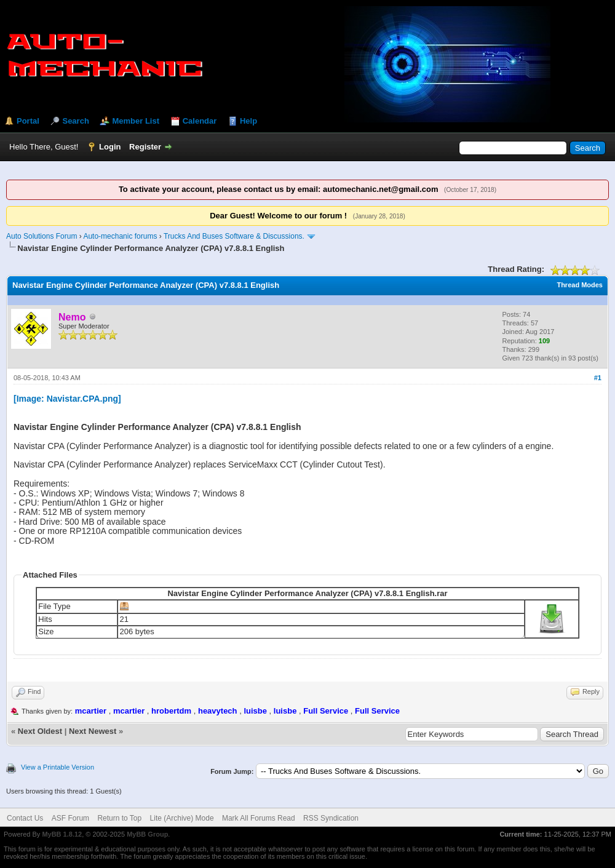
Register (145, 147)
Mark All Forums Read (259, 818)
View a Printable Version (58, 767)
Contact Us (25, 818)
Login (110, 147)
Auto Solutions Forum (42, 236)
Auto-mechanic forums (120, 236)
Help (248, 121)
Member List (136, 121)
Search (75, 121)
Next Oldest (40, 731)
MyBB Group (147, 834)
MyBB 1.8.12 (62, 834)
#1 (598, 378)
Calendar (200, 121)
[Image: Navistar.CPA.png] (67, 399)
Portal (28, 121)
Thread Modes (580, 285)
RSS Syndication (331, 818)
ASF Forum (70, 818)
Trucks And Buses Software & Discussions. (234, 236)
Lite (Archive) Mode (182, 818)
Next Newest (93, 731)
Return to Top (119, 818)
